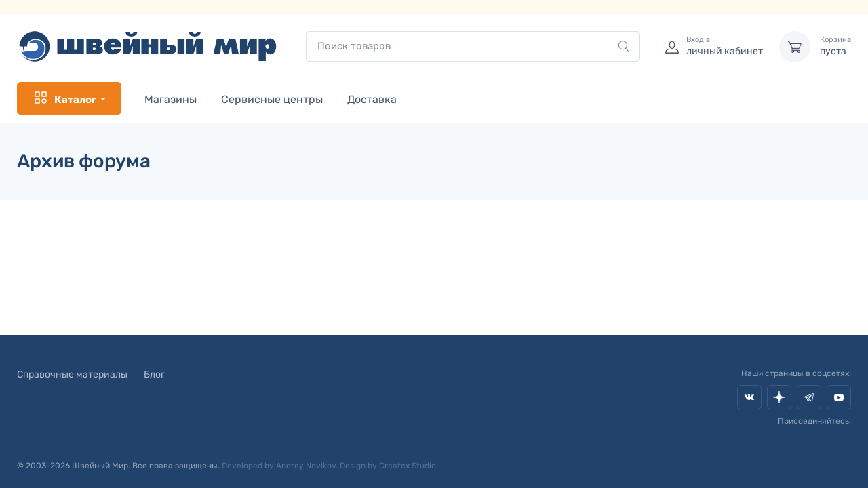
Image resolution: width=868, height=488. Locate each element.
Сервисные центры (272, 99)
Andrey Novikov (306, 466)
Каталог (64, 98)
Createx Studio (408, 466)
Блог (154, 374)
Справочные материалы (72, 374)
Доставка (372, 99)
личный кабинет (725, 46)
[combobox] (473, 46)
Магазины (171, 99)
